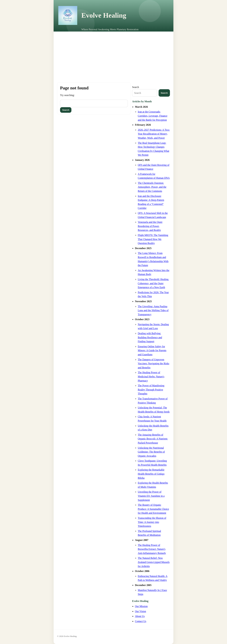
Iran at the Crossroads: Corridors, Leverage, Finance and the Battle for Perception (153, 116)
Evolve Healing (104, 15)
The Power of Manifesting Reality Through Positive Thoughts (151, 390)
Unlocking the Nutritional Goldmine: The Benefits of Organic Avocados (151, 452)
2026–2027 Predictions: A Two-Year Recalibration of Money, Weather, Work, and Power (154, 134)
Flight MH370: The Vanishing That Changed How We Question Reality (153, 239)
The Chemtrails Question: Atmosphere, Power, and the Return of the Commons (152, 187)
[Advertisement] (113, 55)
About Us (140, 616)
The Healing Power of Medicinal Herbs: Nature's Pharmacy (151, 376)
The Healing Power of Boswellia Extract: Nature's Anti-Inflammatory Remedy (152, 549)
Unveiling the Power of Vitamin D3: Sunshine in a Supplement (151, 496)
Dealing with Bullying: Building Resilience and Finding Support (150, 337)
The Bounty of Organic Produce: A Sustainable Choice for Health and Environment (153, 509)
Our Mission (141, 606)
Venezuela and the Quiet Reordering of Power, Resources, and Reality (150, 226)
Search (136, 87)
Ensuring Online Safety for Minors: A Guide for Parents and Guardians (152, 350)
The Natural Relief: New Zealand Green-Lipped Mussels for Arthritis (154, 562)
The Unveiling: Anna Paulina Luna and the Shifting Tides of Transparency (153, 310)
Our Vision (140, 611)
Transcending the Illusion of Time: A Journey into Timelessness (152, 522)
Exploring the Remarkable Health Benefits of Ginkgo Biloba (151, 474)
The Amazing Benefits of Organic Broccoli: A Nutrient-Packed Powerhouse (153, 439)
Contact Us (141, 621)
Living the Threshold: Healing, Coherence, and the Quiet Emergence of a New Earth (153, 283)
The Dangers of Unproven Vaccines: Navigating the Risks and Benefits (154, 364)
